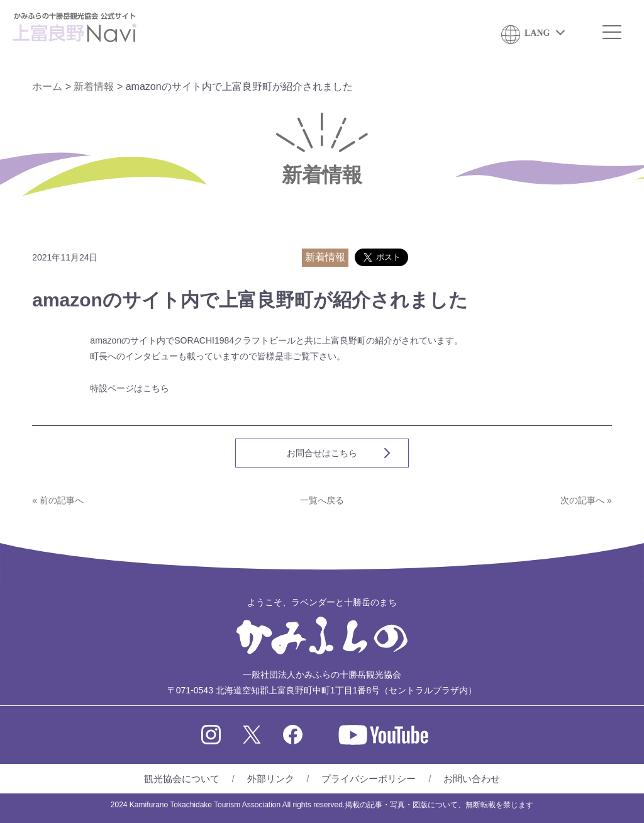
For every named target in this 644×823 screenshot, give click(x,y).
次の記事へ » (586, 500)
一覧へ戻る (322, 500)
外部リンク (271, 779)
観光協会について (182, 779)
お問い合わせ (472, 779)
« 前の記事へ (58, 500)
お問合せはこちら (322, 453)
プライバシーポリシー (369, 779)
